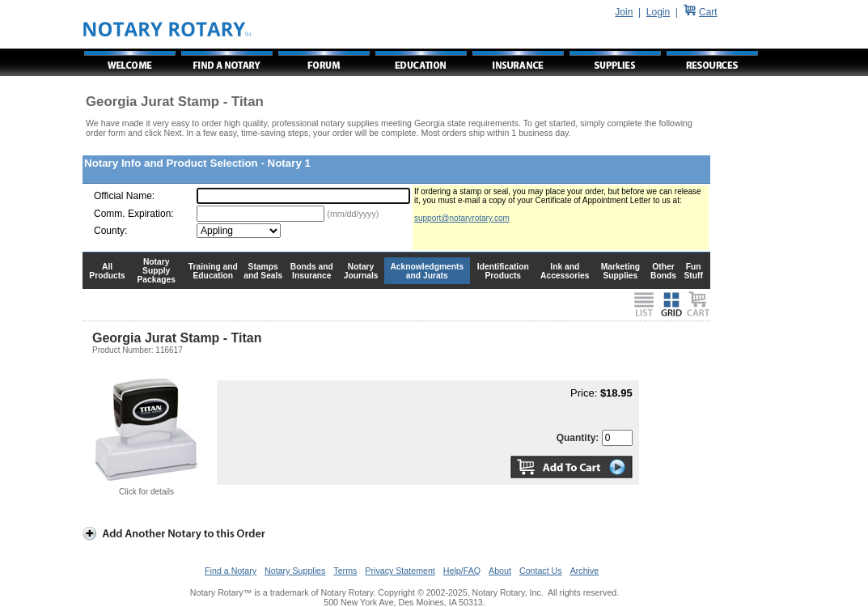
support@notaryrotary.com (462, 218)
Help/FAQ (462, 571)
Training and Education (213, 271)
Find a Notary (231, 571)
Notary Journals (361, 271)
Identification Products (503, 271)
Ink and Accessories (565, 271)
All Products (107, 271)
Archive (585, 571)
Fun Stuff (693, 271)
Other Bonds (663, 271)
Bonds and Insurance (312, 271)
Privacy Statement (400, 571)
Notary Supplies (295, 571)
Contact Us (541, 571)
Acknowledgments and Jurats (427, 271)
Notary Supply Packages (157, 271)
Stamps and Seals (263, 271)
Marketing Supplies (621, 271)
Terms (345, 571)
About (500, 571)
